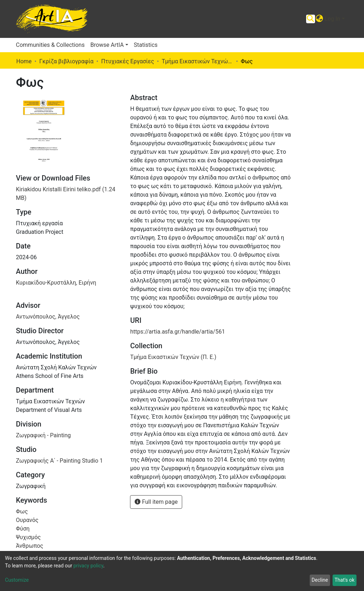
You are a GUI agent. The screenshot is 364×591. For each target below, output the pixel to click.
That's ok (344, 580)
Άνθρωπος (30, 546)
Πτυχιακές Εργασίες (128, 61)
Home (24, 61)
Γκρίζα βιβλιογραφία (66, 61)
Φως (22, 511)
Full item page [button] (156, 502)
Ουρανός (27, 520)
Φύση (23, 529)
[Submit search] (311, 19)
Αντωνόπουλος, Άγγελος (48, 317)
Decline (320, 580)
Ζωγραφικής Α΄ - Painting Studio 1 (59, 461)
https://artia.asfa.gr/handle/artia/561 (177, 332)
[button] (320, 19)
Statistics (146, 45)
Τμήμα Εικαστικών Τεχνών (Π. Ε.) (198, 61)
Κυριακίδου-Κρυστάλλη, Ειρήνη (56, 283)
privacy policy (88, 566)
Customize (17, 580)
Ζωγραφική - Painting (44, 435)
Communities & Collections (50, 45)
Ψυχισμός (29, 537)
